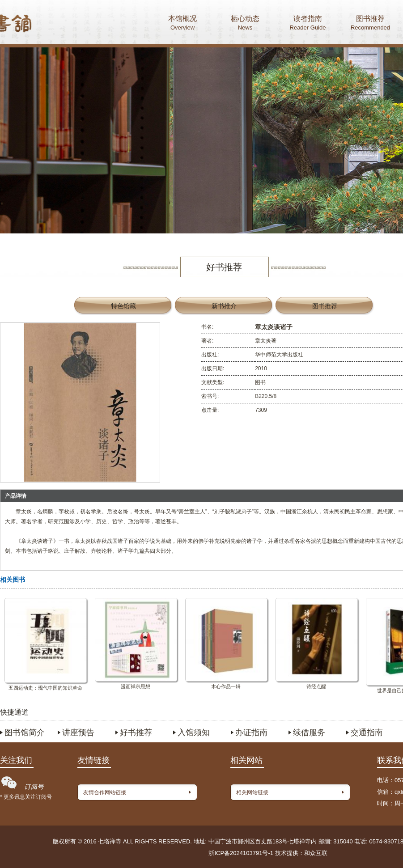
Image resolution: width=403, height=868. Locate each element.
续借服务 (309, 733)
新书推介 (224, 306)
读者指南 (308, 24)
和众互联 (316, 853)
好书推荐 (136, 733)
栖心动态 (245, 24)
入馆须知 (194, 733)
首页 (50, 25)
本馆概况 (182, 24)
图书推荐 (370, 24)
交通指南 (367, 733)
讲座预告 (78, 733)
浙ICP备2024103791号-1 (241, 853)
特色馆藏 (123, 306)
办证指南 (251, 733)
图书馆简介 (25, 733)
